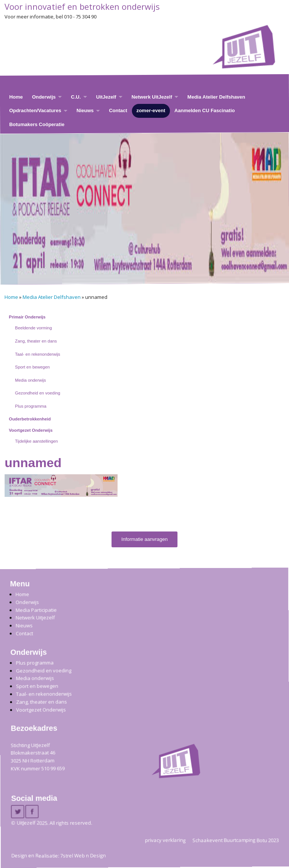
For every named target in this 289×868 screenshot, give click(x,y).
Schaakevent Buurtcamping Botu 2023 (236, 840)
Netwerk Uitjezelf (35, 618)
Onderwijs (44, 97)
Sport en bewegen (32, 367)
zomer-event (151, 111)
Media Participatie (36, 610)
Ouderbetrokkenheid (30, 419)
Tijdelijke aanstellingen (37, 441)
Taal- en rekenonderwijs (38, 354)
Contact (118, 111)
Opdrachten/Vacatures (35, 111)
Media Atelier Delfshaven (216, 97)
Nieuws (85, 111)
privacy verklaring (165, 840)
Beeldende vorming (34, 328)
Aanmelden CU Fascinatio (205, 111)
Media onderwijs (31, 380)
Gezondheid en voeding (38, 393)
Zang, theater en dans (36, 341)
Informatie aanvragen (144, 539)
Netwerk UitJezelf (152, 97)
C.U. (76, 97)
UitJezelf (106, 97)
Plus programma (31, 406)
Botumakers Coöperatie (37, 124)
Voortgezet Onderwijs (31, 430)
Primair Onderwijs (27, 317)
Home (16, 97)
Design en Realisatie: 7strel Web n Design (59, 856)
